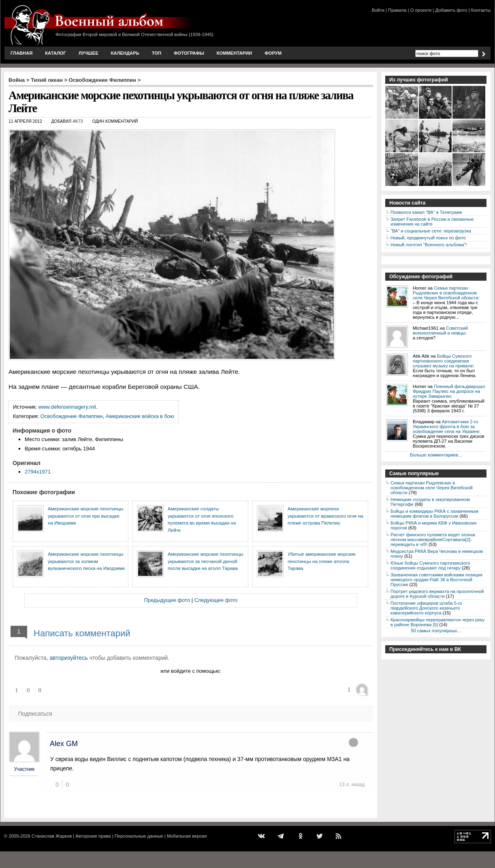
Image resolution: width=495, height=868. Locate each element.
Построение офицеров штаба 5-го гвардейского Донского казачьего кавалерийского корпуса (426, 608)
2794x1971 (38, 472)
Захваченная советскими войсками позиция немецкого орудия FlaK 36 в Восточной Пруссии (436, 580)
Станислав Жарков (52, 836)
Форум (273, 53)
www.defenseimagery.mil (67, 407)
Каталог (55, 53)
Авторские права (93, 836)
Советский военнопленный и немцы (440, 331)
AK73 (78, 121)
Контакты (481, 10)
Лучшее (89, 53)
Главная (21, 53)
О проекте (421, 10)
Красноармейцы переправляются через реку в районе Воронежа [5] (437, 622)
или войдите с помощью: (191, 671)
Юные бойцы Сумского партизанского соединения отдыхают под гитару (430, 565)
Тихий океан (47, 80)
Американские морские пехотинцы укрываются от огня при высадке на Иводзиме (86, 516)
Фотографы (189, 53)
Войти (378, 10)
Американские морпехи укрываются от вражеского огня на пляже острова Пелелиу (325, 516)
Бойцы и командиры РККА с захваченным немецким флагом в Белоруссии (434, 514)
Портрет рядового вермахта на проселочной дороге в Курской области (437, 594)
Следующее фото (216, 600)
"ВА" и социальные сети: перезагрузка (431, 231)
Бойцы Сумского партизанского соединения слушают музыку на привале (443, 361)
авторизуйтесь (69, 658)
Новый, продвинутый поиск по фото (428, 238)
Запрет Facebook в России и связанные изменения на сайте (432, 222)
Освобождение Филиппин (103, 80)
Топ (157, 53)
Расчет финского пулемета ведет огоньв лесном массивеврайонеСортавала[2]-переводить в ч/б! (433, 540)
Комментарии (234, 53)
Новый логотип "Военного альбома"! (429, 245)
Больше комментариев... (436, 455)
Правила (397, 10)
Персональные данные (139, 836)
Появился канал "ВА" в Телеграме (426, 212)
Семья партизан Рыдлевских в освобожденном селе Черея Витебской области (446, 293)
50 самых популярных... (436, 631)
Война (17, 80)
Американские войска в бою (140, 416)
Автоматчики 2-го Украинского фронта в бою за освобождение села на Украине (446, 427)
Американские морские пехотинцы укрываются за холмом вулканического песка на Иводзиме (86, 561)
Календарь (125, 53)
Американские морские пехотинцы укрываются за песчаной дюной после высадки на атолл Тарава (206, 561)
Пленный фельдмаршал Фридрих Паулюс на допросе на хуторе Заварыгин (449, 391)
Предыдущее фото (167, 600)
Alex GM (64, 744)
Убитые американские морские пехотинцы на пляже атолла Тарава (322, 561)
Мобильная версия (187, 836)
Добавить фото (451, 10)
